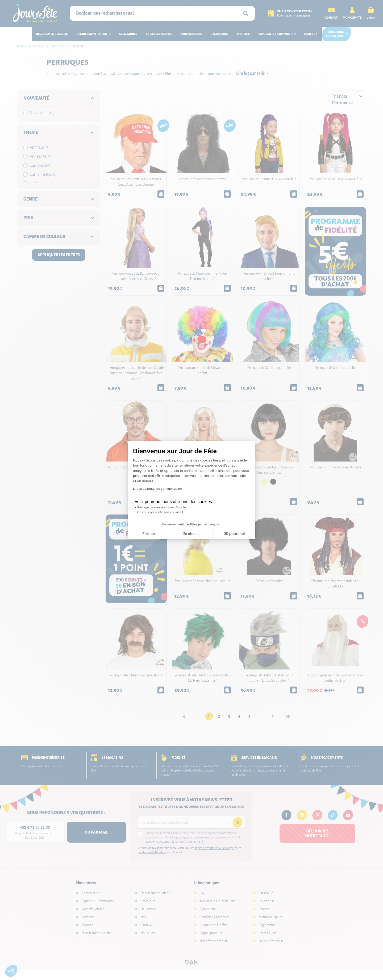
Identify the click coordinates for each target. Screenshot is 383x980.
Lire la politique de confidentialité (157, 489)
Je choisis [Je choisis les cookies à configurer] (191, 534)
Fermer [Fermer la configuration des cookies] (149, 534)
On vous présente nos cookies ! (160, 512)
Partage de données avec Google (162, 507)
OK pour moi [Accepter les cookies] (234, 534)
